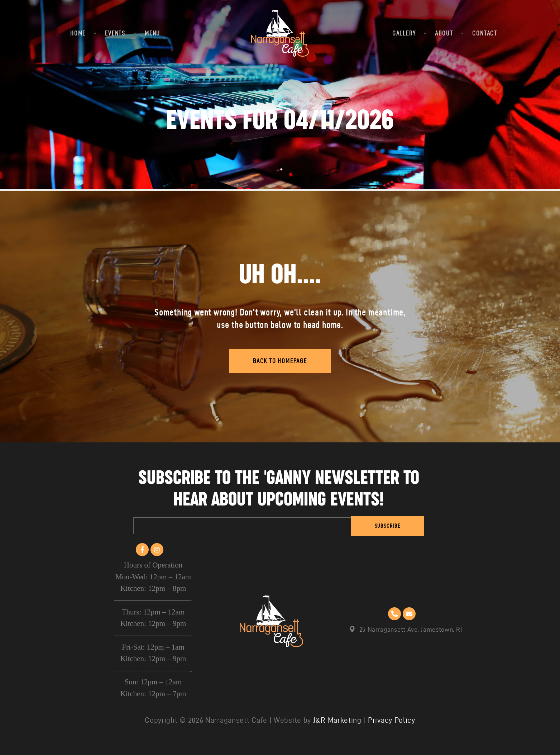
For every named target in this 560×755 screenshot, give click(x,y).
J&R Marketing (337, 720)
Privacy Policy (392, 720)
